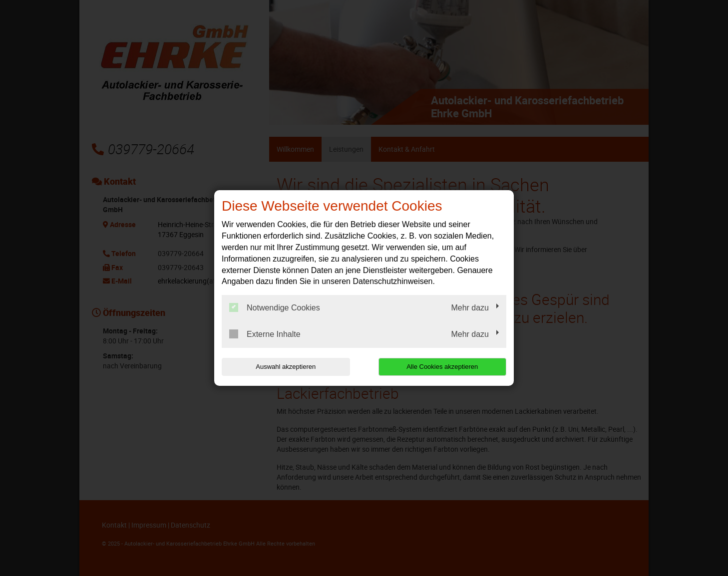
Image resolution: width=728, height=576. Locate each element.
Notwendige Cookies (275, 307)
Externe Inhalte (265, 334)
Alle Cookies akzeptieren (442, 367)
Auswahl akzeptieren (286, 367)
